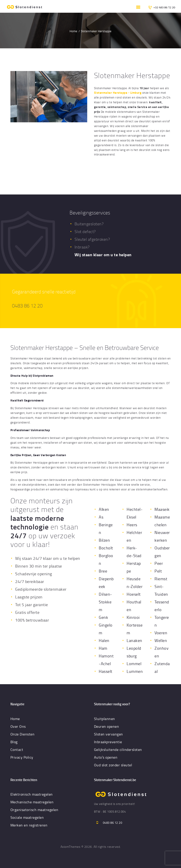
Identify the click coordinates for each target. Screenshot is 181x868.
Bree (103, 571)
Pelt (158, 571)
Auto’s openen (106, 757)
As (101, 517)
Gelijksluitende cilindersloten (118, 750)
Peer (159, 563)
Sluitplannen (105, 719)
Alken (104, 509)
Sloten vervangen (109, 734)
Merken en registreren (29, 825)
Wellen (161, 640)
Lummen (135, 671)
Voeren (161, 633)
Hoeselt (134, 594)
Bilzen (104, 540)
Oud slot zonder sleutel (113, 765)
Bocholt (106, 548)
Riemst (161, 579)
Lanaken (134, 640)
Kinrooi (133, 617)
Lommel (134, 664)
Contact (17, 750)
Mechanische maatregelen (32, 802)
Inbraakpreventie (108, 742)
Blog (14, 742)
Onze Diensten (23, 734)
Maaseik (162, 509)
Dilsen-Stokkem (105, 602)
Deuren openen (107, 726)
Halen (104, 640)
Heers (132, 525)
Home (73, 31)
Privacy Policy (22, 757)
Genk (103, 617)
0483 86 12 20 (27, 306)
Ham (103, 648)
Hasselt (106, 671)
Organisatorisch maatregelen (34, 810)
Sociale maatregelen (27, 817)
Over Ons (18, 726)
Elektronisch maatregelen (32, 794)
